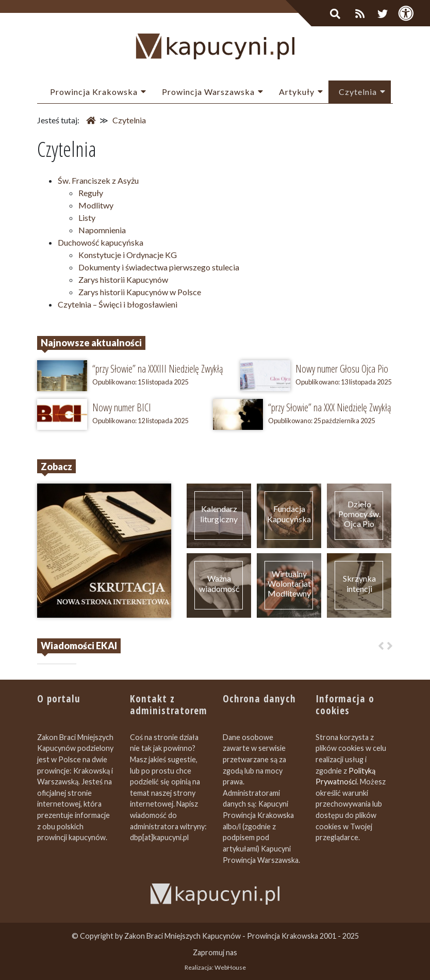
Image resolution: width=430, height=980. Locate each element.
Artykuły (297, 92)
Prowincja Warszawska (208, 92)
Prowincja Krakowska (94, 92)
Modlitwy (96, 205)
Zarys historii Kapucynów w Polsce (140, 292)
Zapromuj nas (215, 952)
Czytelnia (358, 92)
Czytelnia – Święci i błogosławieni (118, 304)
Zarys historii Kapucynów (123, 279)
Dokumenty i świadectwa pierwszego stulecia (159, 267)
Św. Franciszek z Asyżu (98, 180)
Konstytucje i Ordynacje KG (128, 255)
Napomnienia (102, 230)
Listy (87, 218)
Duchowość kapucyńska (101, 242)
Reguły (91, 193)
